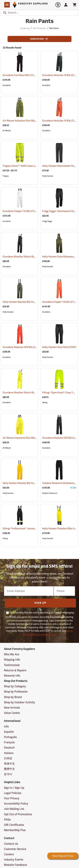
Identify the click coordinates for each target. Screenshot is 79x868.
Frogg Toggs (47, 221)
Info (6, 727)
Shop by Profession (16, 692)
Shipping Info (12, 660)
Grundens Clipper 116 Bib (20, 211)
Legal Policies (13, 793)
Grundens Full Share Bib (20, 75)
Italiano (9, 753)
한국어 (8, 774)
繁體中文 (9, 769)
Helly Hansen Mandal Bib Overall (25, 302)
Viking (45, 403)
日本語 (8, 758)
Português (10, 737)
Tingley (6, 176)
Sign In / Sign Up (14, 788)
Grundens (7, 85)
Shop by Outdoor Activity (19, 702)
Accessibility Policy (16, 804)
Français (9, 742)
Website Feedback (16, 865)
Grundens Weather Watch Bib (23, 257)
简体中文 (9, 764)
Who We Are (12, 654)
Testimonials (12, 665)
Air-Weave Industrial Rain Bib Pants (27, 121)
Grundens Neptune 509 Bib (22, 347)
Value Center (12, 713)
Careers (9, 854)
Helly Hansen (48, 176)
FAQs (7, 820)
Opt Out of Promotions (18, 814)
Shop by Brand (13, 697)
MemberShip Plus (15, 830)
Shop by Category (15, 686)
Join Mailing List (14, 809)
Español (9, 732)
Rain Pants (54, 28)
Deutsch (9, 748)
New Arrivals (12, 708)
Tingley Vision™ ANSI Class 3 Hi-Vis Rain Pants (33, 166)
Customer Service (15, 849)
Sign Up (40, 603)
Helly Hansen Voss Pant (59, 347)
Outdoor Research (50, 493)
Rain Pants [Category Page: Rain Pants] (40, 22)
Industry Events (14, 860)
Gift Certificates (14, 825)
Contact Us (11, 844)
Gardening (25, 28)
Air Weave (7, 131)
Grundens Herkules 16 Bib (60, 75)
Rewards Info (12, 676)
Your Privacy (12, 798)
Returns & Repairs (15, 670)
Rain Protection (39, 28)
